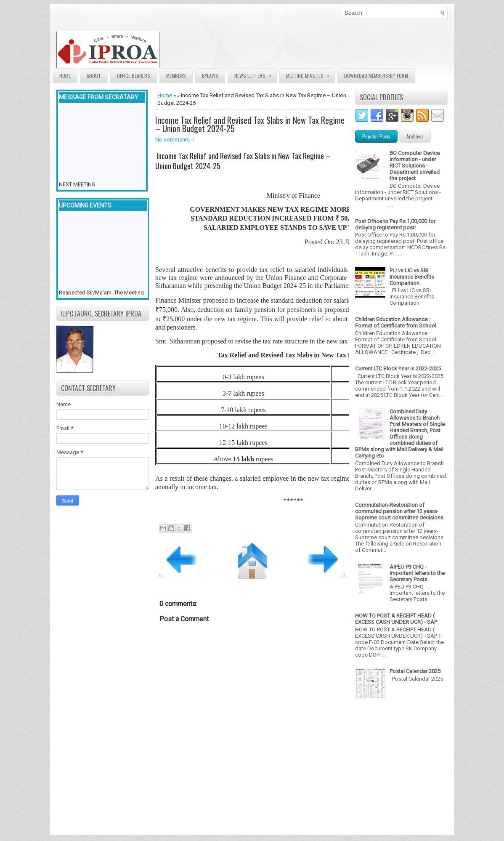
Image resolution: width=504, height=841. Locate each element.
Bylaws (210, 76)
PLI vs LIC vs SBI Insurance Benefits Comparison (412, 277)
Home (65, 76)
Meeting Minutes (310, 74)
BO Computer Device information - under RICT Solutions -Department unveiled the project (415, 166)
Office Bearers (134, 76)
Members (176, 76)
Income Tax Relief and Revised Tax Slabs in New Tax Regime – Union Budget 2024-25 (250, 124)
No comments (172, 140)
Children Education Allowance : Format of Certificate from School (396, 322)
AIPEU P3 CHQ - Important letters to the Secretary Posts (417, 573)
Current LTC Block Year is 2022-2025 (398, 369)
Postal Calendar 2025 (415, 671)
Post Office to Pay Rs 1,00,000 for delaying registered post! (395, 224)
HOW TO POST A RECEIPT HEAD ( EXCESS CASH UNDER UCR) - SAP (396, 619)
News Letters (255, 74)
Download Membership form (376, 76)
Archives (415, 136)
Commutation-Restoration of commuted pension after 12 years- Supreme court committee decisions (399, 511)
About (94, 76)
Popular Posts (376, 136)
